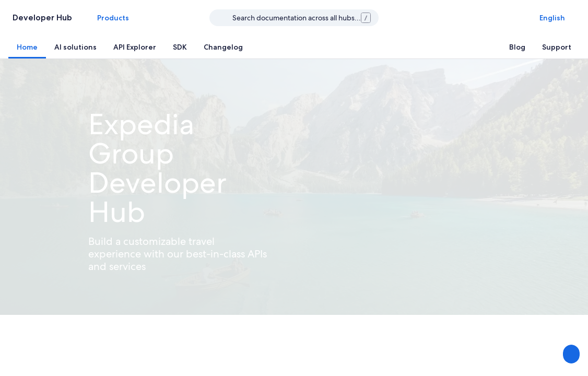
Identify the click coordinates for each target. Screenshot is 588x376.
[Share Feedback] (570, 354)
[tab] (27, 47)
